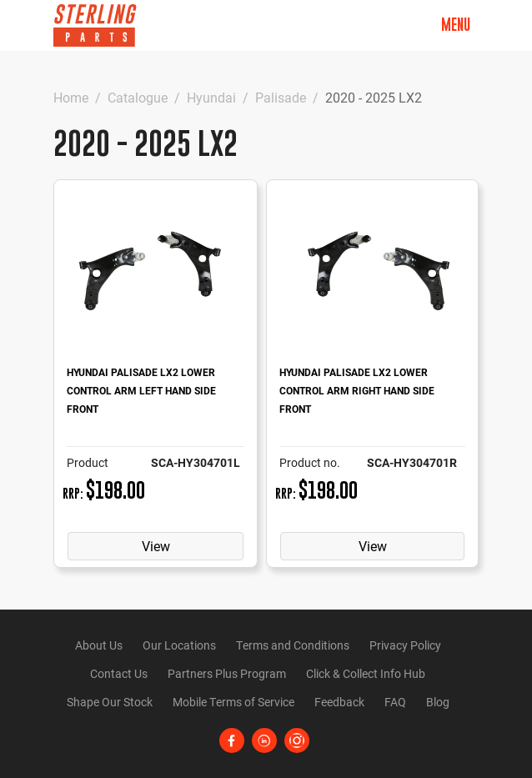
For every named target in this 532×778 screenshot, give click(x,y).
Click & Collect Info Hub (366, 673)
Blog (438, 702)
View (156, 546)
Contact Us (119, 673)
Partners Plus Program (227, 673)
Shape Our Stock (110, 702)
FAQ (395, 702)
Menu (456, 25)
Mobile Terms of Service (233, 702)
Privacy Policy (405, 645)
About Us (99, 645)
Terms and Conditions (293, 645)
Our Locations (179, 645)
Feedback (339, 702)
